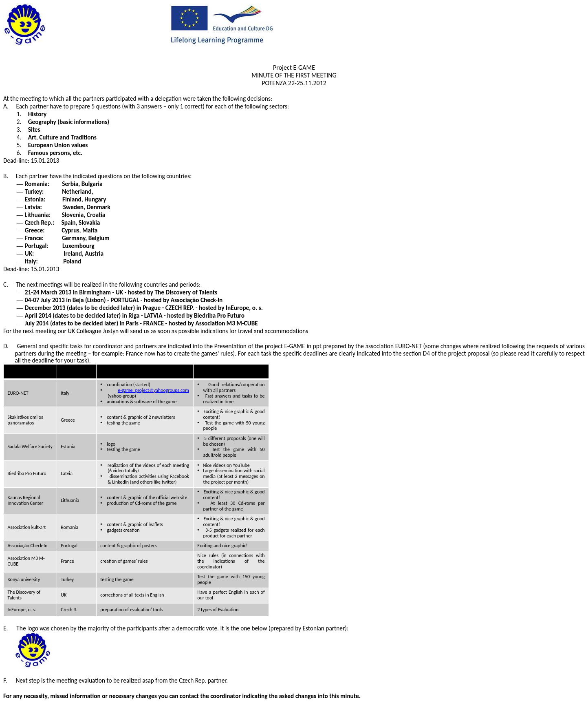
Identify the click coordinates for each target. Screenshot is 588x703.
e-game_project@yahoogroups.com (153, 390)
